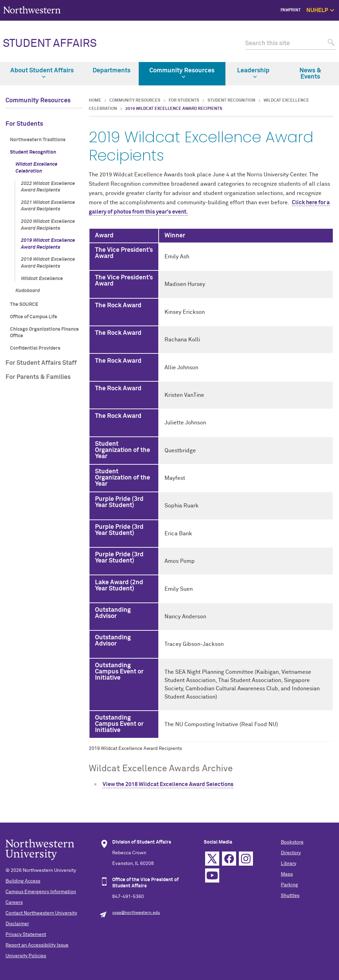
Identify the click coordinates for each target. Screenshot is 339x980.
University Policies (26, 956)
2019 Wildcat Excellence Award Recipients (48, 244)
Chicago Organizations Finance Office (44, 333)
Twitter (212, 859)
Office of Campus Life (34, 317)
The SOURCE (24, 305)
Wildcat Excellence (42, 279)
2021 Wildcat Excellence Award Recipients (48, 206)
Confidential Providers (35, 348)
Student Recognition (33, 152)
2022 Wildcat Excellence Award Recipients (48, 187)
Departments (112, 71)
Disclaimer (17, 924)
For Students (24, 124)
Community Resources (182, 73)
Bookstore (292, 842)
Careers (14, 902)
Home (95, 101)
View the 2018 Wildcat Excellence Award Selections (168, 784)
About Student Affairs (42, 73)
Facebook (229, 859)
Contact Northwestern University (41, 913)
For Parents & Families (38, 377)
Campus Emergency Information (41, 892)
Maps (287, 874)
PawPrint (291, 10)
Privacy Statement (26, 935)
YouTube (212, 875)
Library (289, 864)
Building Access (23, 881)
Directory (291, 853)
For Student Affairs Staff (41, 363)
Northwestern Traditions (38, 140)
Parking (289, 885)
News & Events (310, 74)
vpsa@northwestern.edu (136, 913)
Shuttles (290, 896)
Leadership (253, 73)
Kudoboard (28, 291)
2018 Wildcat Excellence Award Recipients (48, 263)
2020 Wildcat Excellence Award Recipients (48, 225)
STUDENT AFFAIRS (50, 44)
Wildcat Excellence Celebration (36, 168)
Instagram (246, 859)
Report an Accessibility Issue (37, 945)
